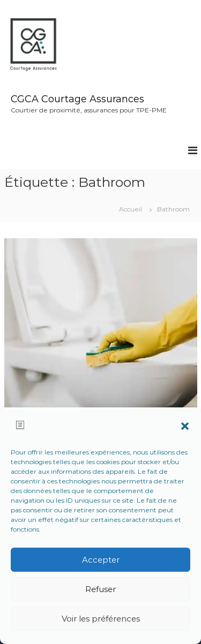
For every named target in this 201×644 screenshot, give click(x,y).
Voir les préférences (101, 619)
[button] (185, 426)
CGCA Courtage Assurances (77, 99)
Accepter (101, 560)
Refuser (100, 589)
